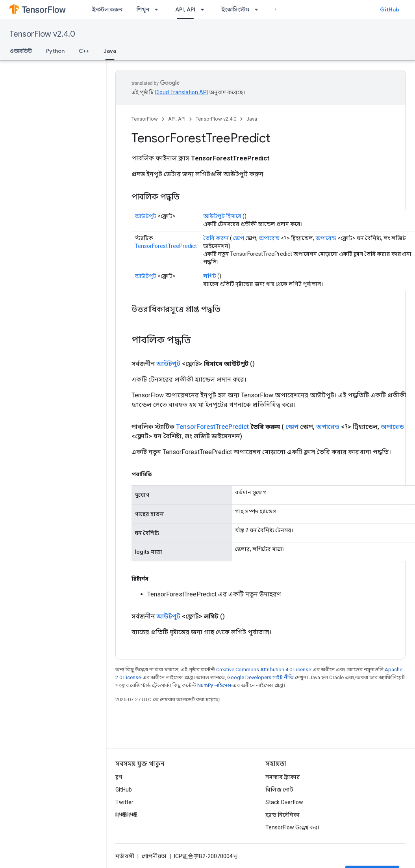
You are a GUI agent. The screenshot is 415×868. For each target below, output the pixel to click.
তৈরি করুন (216, 238)
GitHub (390, 9)
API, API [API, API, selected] (185, 9)
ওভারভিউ (21, 51)
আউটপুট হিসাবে (222, 216)
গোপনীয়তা (154, 856)
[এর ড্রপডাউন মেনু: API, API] (205, 9)
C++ (84, 51)
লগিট (210, 276)
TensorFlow (145, 119)
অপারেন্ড (269, 238)
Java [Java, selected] (110, 51)
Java (252, 119)
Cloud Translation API (181, 92)
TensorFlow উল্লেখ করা (292, 827)
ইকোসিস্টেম (235, 9)
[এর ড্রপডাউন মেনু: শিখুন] (159, 9)
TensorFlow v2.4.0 (42, 34)
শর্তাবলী (125, 856)
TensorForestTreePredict (166, 246)
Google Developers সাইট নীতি (260, 677)
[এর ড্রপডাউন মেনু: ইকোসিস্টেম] (259, 9)
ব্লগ (119, 777)
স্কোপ (239, 238)
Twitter (124, 802)
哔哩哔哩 (126, 815)
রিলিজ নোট (279, 790)
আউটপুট (145, 216)
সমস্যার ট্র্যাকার (283, 777)
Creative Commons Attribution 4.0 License (264, 670)
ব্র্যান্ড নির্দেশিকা (283, 815)
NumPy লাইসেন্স (214, 685)
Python (55, 51)
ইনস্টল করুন (107, 9)
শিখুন (143, 9)
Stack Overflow (284, 802)
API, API (177, 119)
